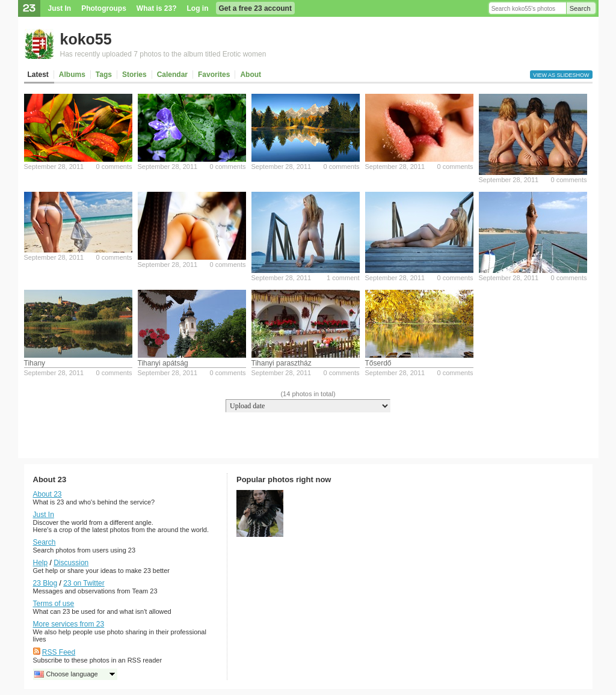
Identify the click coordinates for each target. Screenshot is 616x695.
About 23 (48, 494)
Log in (198, 8)
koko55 (86, 39)
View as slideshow (561, 75)
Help (41, 563)
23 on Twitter (84, 583)
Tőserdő (378, 363)
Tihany (35, 363)
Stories (134, 75)
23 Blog (45, 583)
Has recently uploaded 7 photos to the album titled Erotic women (163, 54)
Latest (38, 75)
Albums (72, 75)
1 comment (343, 278)
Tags (104, 75)
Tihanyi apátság (163, 363)
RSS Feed (59, 652)
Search (580, 8)
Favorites (214, 75)
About (251, 75)
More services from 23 (69, 624)
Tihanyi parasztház (282, 363)
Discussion (71, 563)
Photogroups (104, 8)
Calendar (172, 75)
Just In (60, 8)
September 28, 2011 (54, 167)
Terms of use (54, 604)
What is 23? (157, 8)
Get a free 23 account (255, 8)
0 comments (114, 167)
